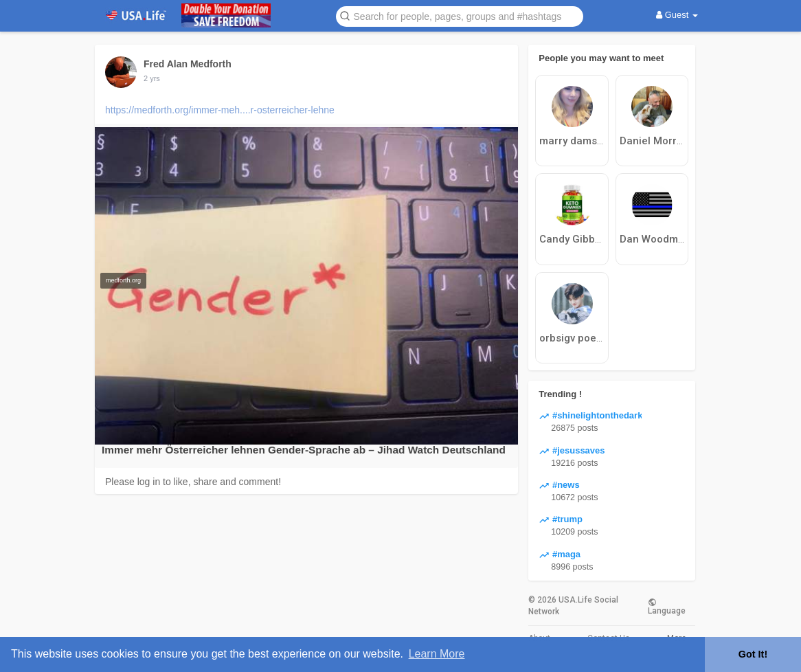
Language (667, 606)
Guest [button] (677, 15)
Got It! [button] (753, 654)
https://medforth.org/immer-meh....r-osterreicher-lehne (220, 110)
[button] (460, 15)
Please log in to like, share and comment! (193, 482)
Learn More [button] (437, 654)
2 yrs (152, 78)
